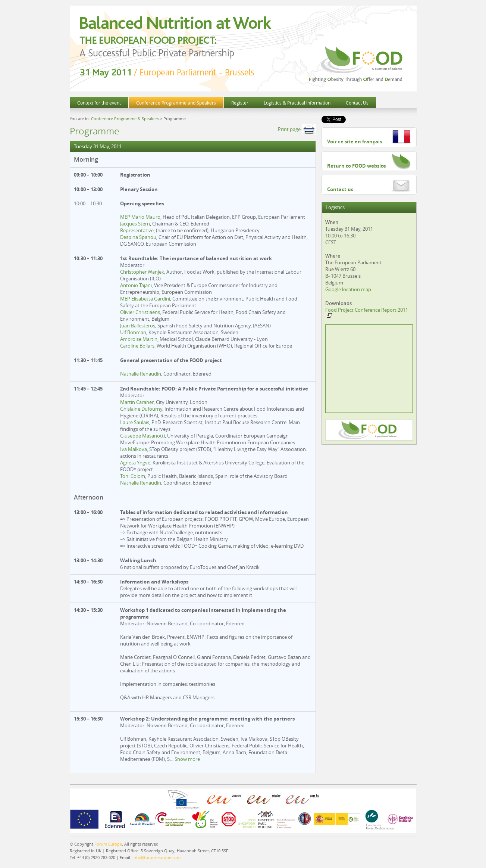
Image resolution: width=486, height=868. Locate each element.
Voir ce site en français (355, 141)
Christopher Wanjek (142, 272)
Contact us (340, 189)
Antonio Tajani (136, 285)
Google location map (348, 289)
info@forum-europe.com (156, 857)
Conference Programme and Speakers (176, 103)
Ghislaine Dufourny (141, 409)
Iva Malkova (134, 449)
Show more (187, 759)
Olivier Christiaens (140, 312)
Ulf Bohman (133, 332)
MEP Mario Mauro (140, 217)
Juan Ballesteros (138, 326)
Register (240, 103)
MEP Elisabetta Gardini (145, 299)
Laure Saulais (135, 422)
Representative (137, 230)
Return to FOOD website (357, 166)
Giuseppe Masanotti (142, 436)
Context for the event (99, 103)
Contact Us (357, 103)
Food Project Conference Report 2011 (367, 312)
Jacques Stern (135, 224)
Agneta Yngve (135, 463)
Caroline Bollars (137, 346)
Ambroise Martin (139, 339)
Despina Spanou (138, 237)
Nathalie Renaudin (141, 374)
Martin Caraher (137, 402)
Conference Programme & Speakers (125, 119)
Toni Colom (133, 476)
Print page (297, 129)
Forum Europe (108, 844)
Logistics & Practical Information (297, 103)
